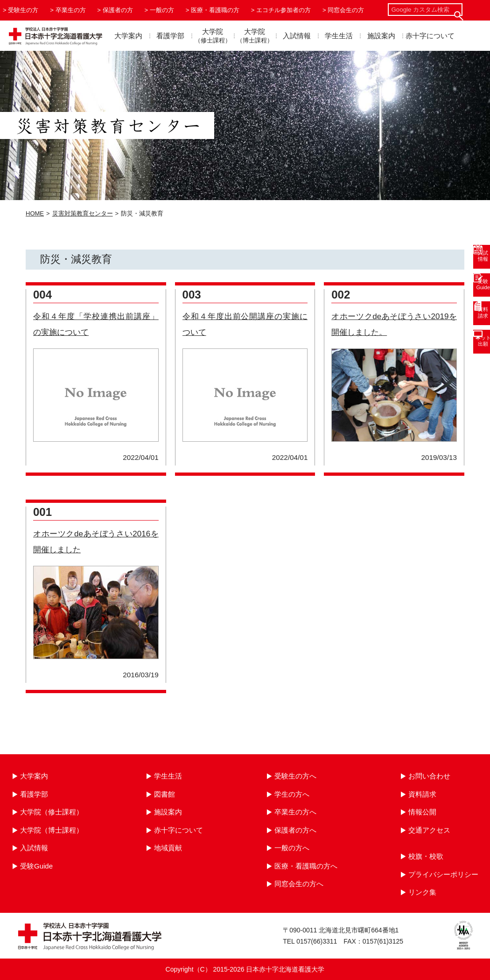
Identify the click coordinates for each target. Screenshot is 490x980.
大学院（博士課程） (52, 830)
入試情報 (297, 36)
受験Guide (36, 866)
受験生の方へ (295, 776)
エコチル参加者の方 (283, 10)
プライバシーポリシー (443, 874)
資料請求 (422, 794)
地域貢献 (168, 848)
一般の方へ (292, 848)
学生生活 (339, 36)
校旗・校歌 (426, 856)
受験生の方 (23, 10)
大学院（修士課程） (52, 812)
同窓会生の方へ (299, 884)
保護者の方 (118, 10)
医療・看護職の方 (215, 10)
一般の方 (162, 10)
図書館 (164, 794)
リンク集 (422, 892)
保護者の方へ (295, 830)
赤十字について (430, 36)
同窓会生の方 (346, 10)
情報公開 (422, 812)
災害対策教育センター (83, 213)
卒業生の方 (71, 10)
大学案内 (128, 36)
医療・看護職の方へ (306, 866)
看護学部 (170, 36)
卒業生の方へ (295, 812)
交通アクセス (429, 830)
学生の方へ (292, 794)
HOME (35, 213)
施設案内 (381, 36)
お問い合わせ (429, 776)
